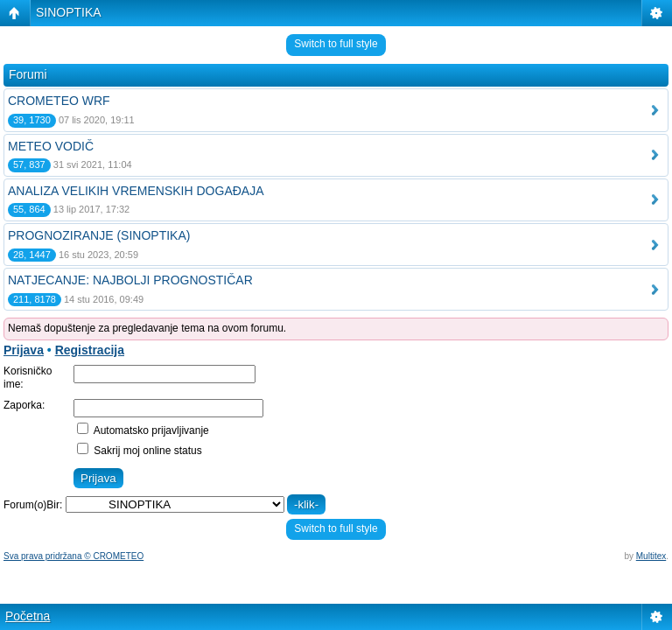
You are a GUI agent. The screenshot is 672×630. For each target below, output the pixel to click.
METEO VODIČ (51, 146)
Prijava (24, 350)
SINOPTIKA (69, 12)
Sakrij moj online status (140, 451)
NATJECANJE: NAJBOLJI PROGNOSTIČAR (130, 280)
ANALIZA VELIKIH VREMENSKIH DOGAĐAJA (136, 191)
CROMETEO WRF (59, 101)
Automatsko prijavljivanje (143, 430)
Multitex (651, 556)
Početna (28, 616)
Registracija (90, 350)
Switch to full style (336, 44)
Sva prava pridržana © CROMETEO (73, 556)
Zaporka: (24, 405)
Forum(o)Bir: (33, 505)
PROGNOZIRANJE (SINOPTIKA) (99, 235)
